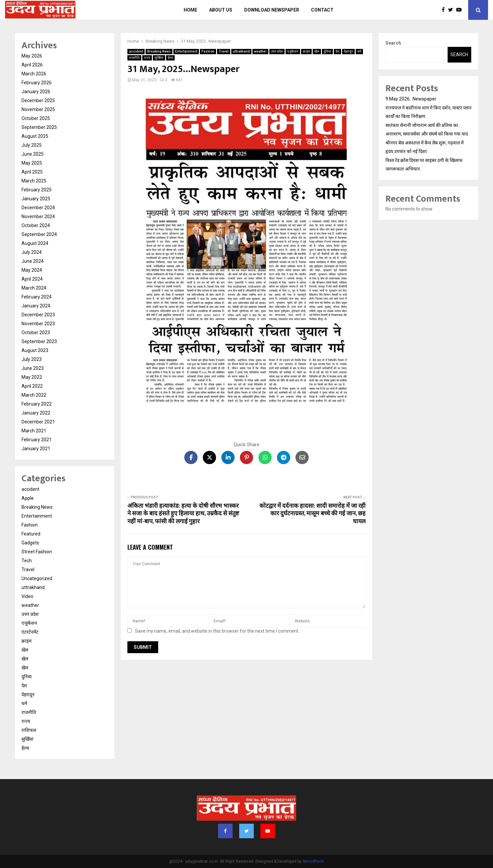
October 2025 (36, 118)
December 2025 (38, 100)
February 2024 (37, 297)
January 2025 (36, 199)
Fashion (208, 51)
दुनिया (327, 51)
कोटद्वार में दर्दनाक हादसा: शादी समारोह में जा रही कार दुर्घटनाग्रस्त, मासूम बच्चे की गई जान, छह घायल (313, 514)
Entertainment (186, 51)
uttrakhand (241, 51)
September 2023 (39, 341)
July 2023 (32, 359)
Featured (31, 534)
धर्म (359, 51)
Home (190, 10)
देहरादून (348, 51)
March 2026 (34, 74)
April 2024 (32, 279)
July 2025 (32, 145)
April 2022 (32, 386)
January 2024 (36, 306)
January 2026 (36, 92)
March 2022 (34, 395)
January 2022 (36, 413)
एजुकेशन (293, 51)
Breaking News (159, 51)
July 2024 (32, 252)
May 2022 (32, 377)
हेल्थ (170, 58)
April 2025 (32, 172)
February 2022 (37, 404)
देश (337, 51)
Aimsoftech (313, 861)
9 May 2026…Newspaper (411, 99)
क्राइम (306, 51)
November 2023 (38, 324)
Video (27, 596)
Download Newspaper (272, 10)
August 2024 (35, 243)
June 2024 (33, 261)
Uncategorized (37, 578)
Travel (224, 51)
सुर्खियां (159, 58)
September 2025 (39, 127)
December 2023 (38, 315)
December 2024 (38, 208)
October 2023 (36, 333)
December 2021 (38, 422)
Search (393, 43)
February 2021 (37, 440)
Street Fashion (37, 552)
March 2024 (34, 288)
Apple (28, 498)
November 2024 (38, 217)
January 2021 (36, 449)
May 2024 (32, 270)
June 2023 (33, 368)
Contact (322, 10)
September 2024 (39, 234)
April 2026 (32, 65)
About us (221, 10)
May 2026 (32, 56)
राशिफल (29, 730)
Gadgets (30, 543)
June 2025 (33, 154)
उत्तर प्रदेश (277, 51)
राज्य (147, 58)
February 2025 (37, 190)
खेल (317, 51)
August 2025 (35, 136)
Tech (27, 561)
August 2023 (35, 350)
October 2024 (36, 225)
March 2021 (34, 431)
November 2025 (38, 109)
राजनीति (134, 58)
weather (260, 51)
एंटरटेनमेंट (30, 632)
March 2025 (34, 181)
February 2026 (37, 83)
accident (136, 51)
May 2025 (32, 163)
